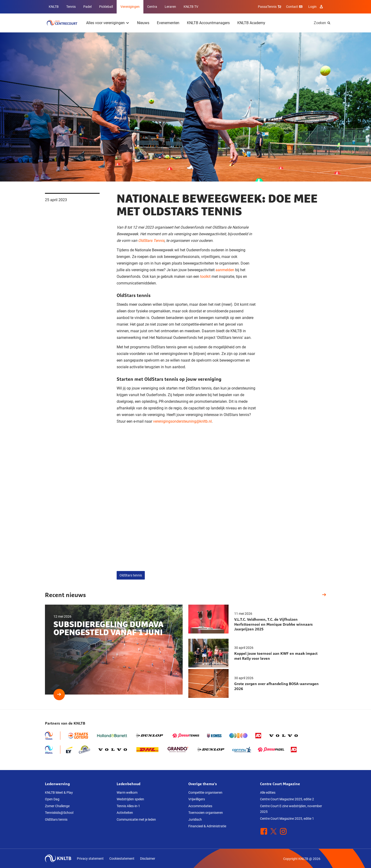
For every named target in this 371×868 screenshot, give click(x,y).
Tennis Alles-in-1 (128, 806)
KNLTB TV (191, 7)
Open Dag (52, 799)
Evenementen (168, 23)
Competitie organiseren (205, 793)
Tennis (71, 7)
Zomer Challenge (57, 806)
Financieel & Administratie (207, 826)
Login (316, 7)
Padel (87, 7)
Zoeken (320, 23)
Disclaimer (148, 859)
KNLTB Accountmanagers (208, 23)
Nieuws (143, 23)
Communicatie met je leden (136, 819)
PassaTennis (270, 7)
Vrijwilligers (197, 799)
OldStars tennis (131, 575)
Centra (152, 7)
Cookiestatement (122, 859)
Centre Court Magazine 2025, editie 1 (287, 819)
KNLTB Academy (251, 23)
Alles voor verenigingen (105, 23)
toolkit (205, 277)
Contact (295, 7)
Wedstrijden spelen (130, 799)
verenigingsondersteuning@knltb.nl (182, 421)
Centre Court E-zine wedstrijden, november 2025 (291, 809)
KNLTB (54, 7)
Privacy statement (90, 859)
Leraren (170, 7)
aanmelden (225, 270)
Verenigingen (130, 7)
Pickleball (106, 7)
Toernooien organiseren (206, 813)
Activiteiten (125, 813)
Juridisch (195, 819)
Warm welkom (127, 793)
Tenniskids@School (59, 813)
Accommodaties (200, 806)
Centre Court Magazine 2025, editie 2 (287, 799)
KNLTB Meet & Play (59, 793)
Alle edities (268, 793)
